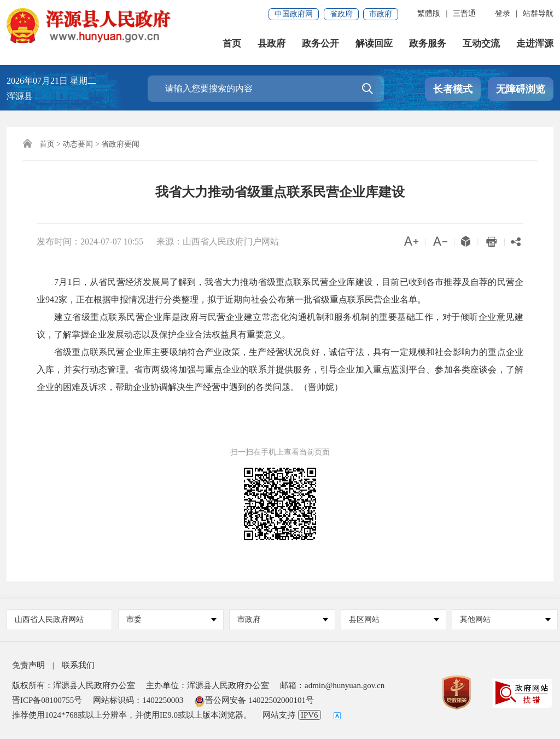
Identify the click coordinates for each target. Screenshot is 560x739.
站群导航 (538, 13)
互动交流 (481, 43)
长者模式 (453, 89)
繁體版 (429, 13)
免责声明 (28, 665)
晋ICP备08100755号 (47, 700)
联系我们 (78, 665)
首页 (232, 43)
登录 (503, 13)
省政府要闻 (120, 144)
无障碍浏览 (521, 89)
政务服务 (428, 43)
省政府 (341, 14)
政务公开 (320, 43)
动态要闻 (78, 144)
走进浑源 (535, 43)
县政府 (272, 43)
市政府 (381, 14)
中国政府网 (294, 14)
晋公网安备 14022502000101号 (254, 700)
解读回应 (374, 43)
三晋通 (464, 13)
